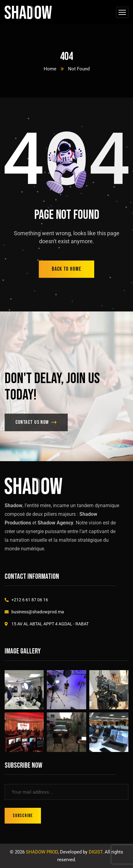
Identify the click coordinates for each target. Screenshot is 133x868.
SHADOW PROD (42, 852)
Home (50, 69)
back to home (66, 269)
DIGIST (95, 852)
